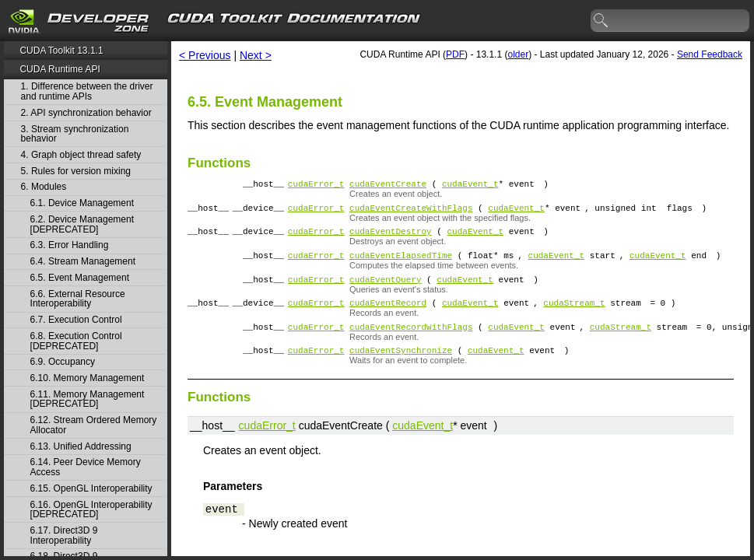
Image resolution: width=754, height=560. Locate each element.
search (601, 21)
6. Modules (44, 187)
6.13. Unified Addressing (81, 447)
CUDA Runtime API (60, 69)
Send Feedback (710, 54)
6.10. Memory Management (88, 378)
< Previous (205, 55)
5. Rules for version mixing (76, 171)
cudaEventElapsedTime (401, 264)
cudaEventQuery (385, 290)
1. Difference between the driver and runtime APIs (87, 91)
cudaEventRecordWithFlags (411, 343)
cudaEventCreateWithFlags (411, 212)
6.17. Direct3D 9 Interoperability (64, 535)
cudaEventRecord (388, 316)
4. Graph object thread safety (81, 155)
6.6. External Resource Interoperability (78, 299)
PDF (455, 54)
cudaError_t (316, 185)
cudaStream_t (574, 316)
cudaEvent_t (470, 185)
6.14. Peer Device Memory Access (86, 467)
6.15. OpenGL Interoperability (91, 489)
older (518, 54)
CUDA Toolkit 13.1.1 (61, 51)
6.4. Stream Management (83, 262)
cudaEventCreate (388, 185)
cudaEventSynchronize (401, 368)
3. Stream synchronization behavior (75, 134)
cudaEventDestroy (391, 238)
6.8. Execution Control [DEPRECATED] (76, 341)
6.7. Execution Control (76, 320)
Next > (256, 55)
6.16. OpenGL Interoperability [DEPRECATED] (91, 510)
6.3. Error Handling (70, 245)
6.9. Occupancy (63, 362)
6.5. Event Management (80, 278)
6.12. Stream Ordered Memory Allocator (94, 425)
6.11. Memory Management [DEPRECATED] (88, 399)
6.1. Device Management (82, 203)
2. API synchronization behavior (86, 113)
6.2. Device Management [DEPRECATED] (82, 224)
